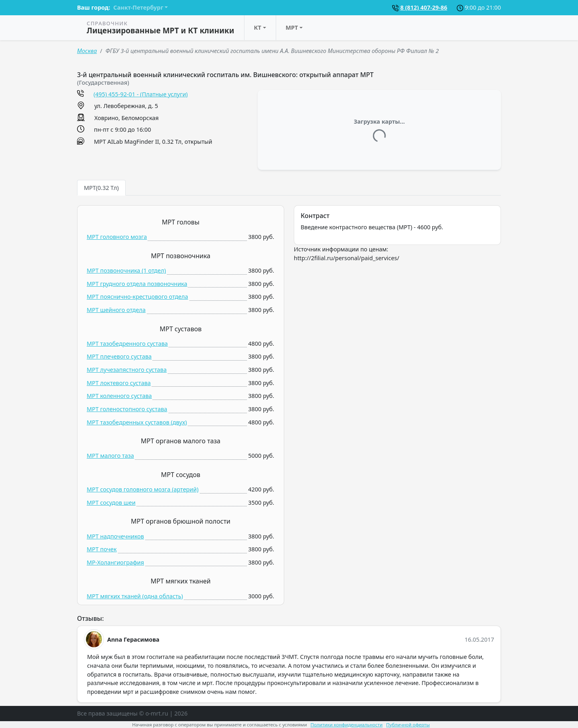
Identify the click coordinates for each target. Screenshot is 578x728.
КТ (258, 28)
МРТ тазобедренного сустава (127, 344)
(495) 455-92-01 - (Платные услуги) (141, 94)
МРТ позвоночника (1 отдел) (126, 270)
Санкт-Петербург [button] (138, 7)
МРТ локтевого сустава (119, 383)
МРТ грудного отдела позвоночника (137, 284)
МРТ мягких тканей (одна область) (135, 596)
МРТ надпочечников (115, 536)
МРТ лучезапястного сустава (127, 370)
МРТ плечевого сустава (119, 356)
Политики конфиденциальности (347, 725)
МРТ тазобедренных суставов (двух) (137, 422)
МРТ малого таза (110, 456)
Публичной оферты (408, 725)
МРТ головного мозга (117, 237)
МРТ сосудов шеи (111, 503)
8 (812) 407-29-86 (424, 7)
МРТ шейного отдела (116, 310)
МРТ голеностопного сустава (127, 409)
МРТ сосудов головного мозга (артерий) (143, 489)
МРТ (292, 28)
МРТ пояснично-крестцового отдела (137, 297)
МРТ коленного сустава (119, 396)
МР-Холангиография (115, 562)
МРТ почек (102, 549)
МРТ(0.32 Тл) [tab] (101, 188)
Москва (87, 51)
